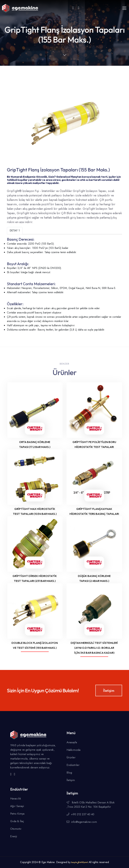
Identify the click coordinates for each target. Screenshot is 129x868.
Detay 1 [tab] (15, 231)
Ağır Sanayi (17, 806)
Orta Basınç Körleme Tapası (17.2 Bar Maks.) (35, 444)
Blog (69, 773)
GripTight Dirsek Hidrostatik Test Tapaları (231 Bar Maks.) (35, 578)
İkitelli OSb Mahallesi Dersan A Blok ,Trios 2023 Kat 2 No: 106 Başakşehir (91, 805)
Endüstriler (73, 765)
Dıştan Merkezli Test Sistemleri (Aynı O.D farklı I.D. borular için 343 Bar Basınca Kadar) (94, 648)
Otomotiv (16, 829)
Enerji (14, 836)
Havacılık (16, 798)
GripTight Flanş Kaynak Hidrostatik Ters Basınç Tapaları (94, 511)
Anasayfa (72, 742)
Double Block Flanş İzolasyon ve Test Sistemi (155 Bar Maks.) (35, 645)
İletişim (109, 690)
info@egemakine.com (82, 822)
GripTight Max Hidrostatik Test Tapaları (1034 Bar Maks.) (35, 511)
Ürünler (71, 757)
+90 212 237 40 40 (80, 814)
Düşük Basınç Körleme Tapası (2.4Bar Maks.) (94, 578)
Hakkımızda (73, 750)
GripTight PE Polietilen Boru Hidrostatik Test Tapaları (94, 444)
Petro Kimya (17, 814)
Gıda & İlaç (17, 821)
